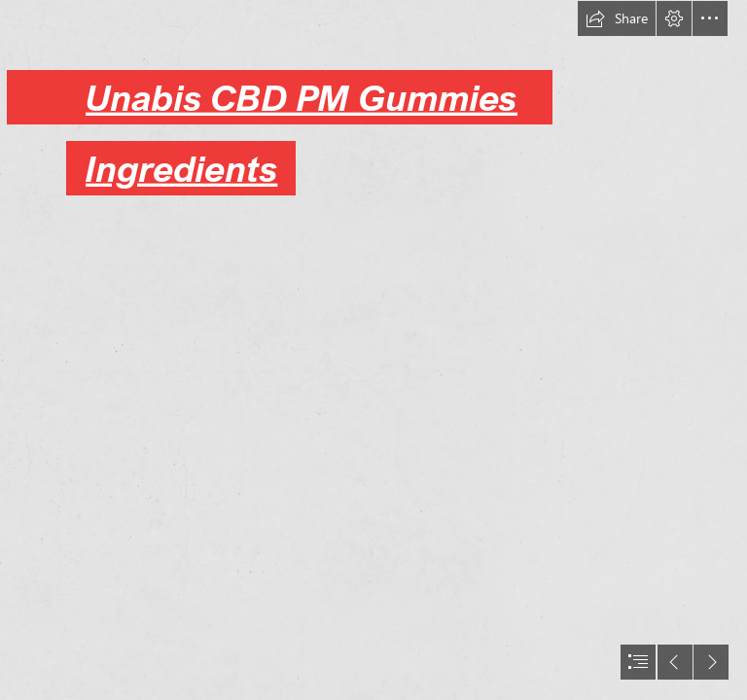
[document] (373, 350)
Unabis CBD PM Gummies (302, 97)
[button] (617, 18)
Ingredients (181, 168)
